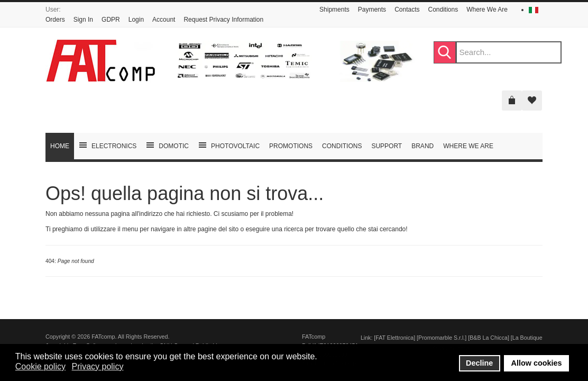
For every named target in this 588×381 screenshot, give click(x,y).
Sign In (83, 20)
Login (136, 20)
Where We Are (487, 10)
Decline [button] (479, 363)
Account (164, 20)
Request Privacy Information (223, 20)
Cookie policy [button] (40, 366)
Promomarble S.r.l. (442, 338)
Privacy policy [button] (98, 366)
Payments (372, 10)
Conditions (443, 10)
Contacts (407, 10)
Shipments (334, 10)
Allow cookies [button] (537, 363)
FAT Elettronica (394, 338)
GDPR (111, 20)
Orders (55, 20)
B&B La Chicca (489, 338)
